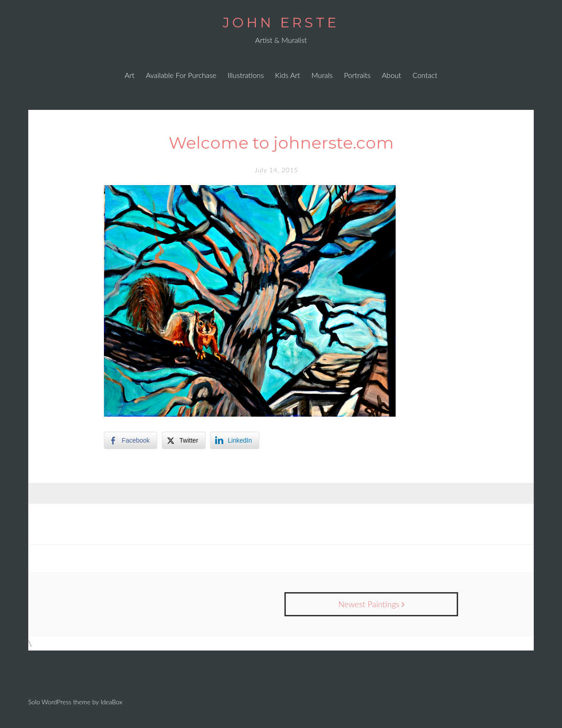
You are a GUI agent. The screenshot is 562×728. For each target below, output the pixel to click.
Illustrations (246, 75)
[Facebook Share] (130, 440)
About (392, 75)
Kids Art (288, 75)
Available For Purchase (181, 75)
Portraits (357, 75)
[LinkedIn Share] (235, 440)
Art (129, 75)
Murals (322, 75)
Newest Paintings (371, 604)
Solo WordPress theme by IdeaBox (75, 702)
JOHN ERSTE (281, 23)
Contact (425, 75)
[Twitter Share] (184, 440)
